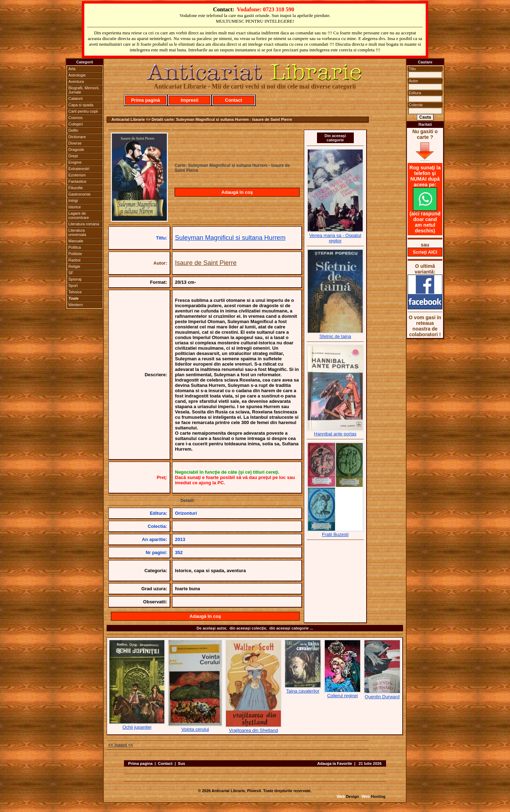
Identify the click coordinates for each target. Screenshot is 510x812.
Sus (181, 763)
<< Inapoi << (121, 745)
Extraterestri (79, 169)
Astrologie (77, 75)
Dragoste (76, 150)
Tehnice (75, 292)
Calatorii (75, 98)
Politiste (75, 254)
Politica (75, 247)
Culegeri (76, 124)
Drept (73, 156)
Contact (233, 100)
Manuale (76, 241)
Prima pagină (146, 100)
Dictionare (77, 137)
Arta (72, 69)
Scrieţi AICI (425, 252)
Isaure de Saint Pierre (206, 263)
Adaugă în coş (237, 192)
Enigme (75, 162)
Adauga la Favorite (335, 763)
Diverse (75, 143)
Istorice (75, 207)
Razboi (74, 260)
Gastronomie (80, 194)
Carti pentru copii (83, 111)
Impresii (189, 100)
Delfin (73, 130)
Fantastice (77, 181)
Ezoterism (77, 175)
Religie (74, 266)
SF (71, 273)
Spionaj (75, 279)
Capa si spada (81, 105)
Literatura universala (77, 232)
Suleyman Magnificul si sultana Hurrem (230, 238)
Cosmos (75, 118)
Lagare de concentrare (79, 215)
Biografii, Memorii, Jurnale (84, 90)
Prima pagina (140, 763)
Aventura (76, 81)
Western (76, 305)
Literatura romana (84, 224)
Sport (73, 286)
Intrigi (73, 201)
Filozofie (76, 188)
